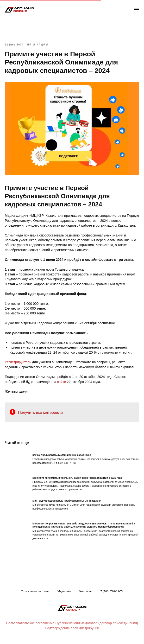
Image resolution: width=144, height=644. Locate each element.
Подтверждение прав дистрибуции (72, 628)
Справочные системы (35, 591)
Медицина (64, 591)
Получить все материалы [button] (41, 412)
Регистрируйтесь (18, 362)
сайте (62, 382)
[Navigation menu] (137, 10)
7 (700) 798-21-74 (112, 591)
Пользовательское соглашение (30, 623)
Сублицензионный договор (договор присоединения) (97, 623)
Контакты (86, 591)
